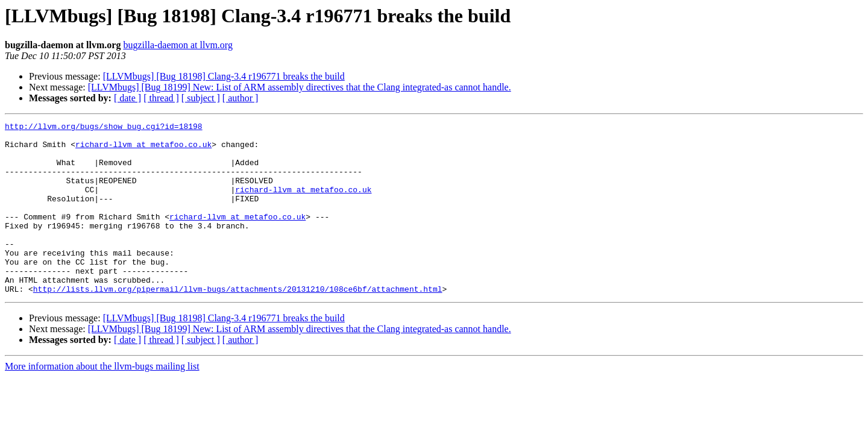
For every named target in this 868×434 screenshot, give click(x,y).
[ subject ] (201, 98)
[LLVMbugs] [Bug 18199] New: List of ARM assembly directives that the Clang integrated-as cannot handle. (300, 87)
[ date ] (127, 98)
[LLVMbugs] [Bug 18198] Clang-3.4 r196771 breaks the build (224, 76)
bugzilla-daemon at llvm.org (178, 45)
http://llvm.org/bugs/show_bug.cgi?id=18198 (104, 128)
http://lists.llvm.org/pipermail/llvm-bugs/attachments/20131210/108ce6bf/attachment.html (238, 323)
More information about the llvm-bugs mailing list (102, 401)
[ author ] (241, 98)
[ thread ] (161, 98)
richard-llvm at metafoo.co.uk (143, 149)
